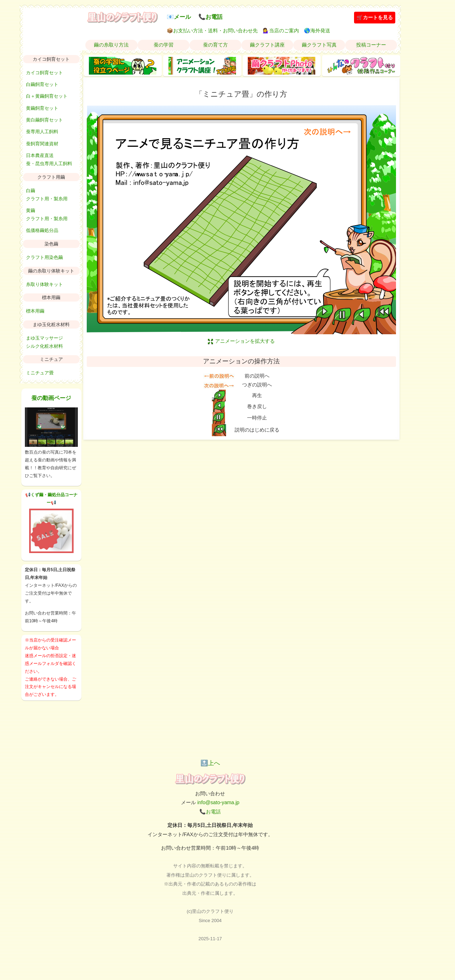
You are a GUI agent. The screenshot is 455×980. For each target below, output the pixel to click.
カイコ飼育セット (44, 73)
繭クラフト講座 (267, 45)
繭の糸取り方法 (111, 45)
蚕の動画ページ (51, 398)
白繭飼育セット (42, 84)
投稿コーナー (371, 45)
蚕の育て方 (215, 45)
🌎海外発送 (317, 31)
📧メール (179, 17)
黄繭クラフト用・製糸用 (47, 215)
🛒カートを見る (375, 17)
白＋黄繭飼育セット (47, 96)
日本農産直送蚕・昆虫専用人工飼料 (49, 159)
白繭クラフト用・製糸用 (47, 195)
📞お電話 (210, 17)
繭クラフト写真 (319, 45)
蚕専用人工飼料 (42, 132)
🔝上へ (210, 763)
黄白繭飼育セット (44, 120)
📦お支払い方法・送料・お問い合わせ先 (212, 31)
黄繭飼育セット (42, 108)
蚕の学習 (164, 45)
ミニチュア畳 (40, 373)
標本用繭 (35, 311)
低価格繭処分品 (42, 230)
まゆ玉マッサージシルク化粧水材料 (44, 342)
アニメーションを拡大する (241, 341)
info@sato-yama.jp (218, 802)
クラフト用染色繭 (44, 257)
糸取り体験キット (44, 284)
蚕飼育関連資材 (42, 144)
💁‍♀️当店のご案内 (281, 31)
